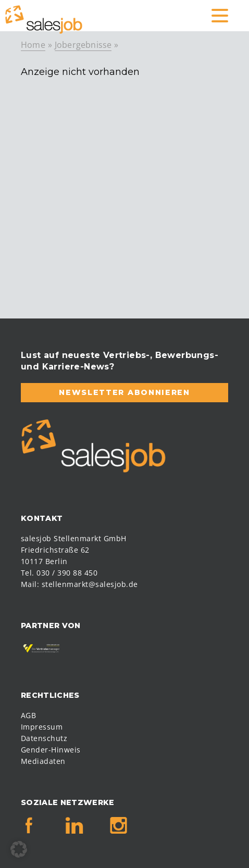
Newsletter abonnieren (124, 392)
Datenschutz (44, 738)
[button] (19, 849)
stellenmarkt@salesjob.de (90, 584)
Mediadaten (43, 761)
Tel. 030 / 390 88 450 (59, 573)
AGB (28, 715)
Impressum (42, 727)
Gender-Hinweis (51, 750)
